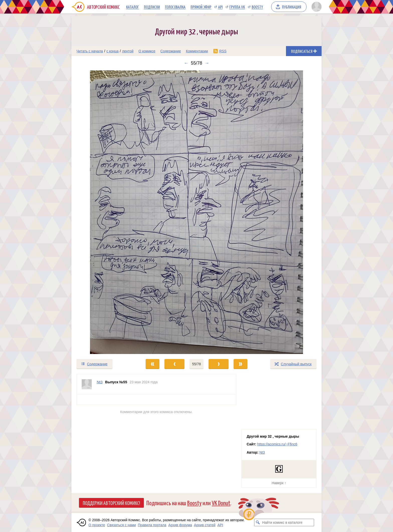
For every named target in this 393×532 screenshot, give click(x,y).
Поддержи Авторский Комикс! (111, 503)
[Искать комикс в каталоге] (258, 522)
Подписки (152, 7)
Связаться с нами (121, 525)
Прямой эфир (201, 7)
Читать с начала (90, 51)
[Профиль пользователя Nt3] (87, 384)
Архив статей (205, 525)
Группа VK (237, 7)
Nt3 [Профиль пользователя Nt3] (100, 382)
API (220, 7)
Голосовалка (175, 7)
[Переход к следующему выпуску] (197, 212)
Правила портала (152, 525)
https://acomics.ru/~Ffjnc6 (277, 444)
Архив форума (180, 525)
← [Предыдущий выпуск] (186, 63)
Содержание (171, 51)
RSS (223, 51)
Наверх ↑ (279, 483)
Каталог (132, 7)
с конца (113, 51)
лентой (128, 51)
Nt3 (262, 452)
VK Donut (221, 503)
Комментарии (197, 51)
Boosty (257, 7)
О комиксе (147, 51)
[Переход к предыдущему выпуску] (103, 212)
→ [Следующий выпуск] (207, 63)
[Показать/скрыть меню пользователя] (316, 7)
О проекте (97, 525)
